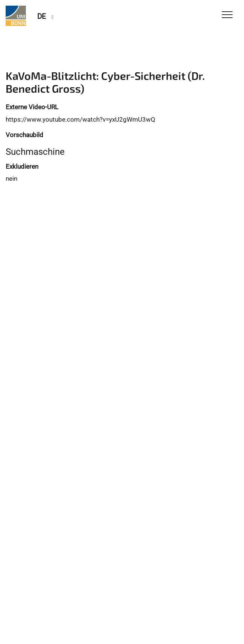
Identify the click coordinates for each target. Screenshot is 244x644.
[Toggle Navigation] (227, 15)
